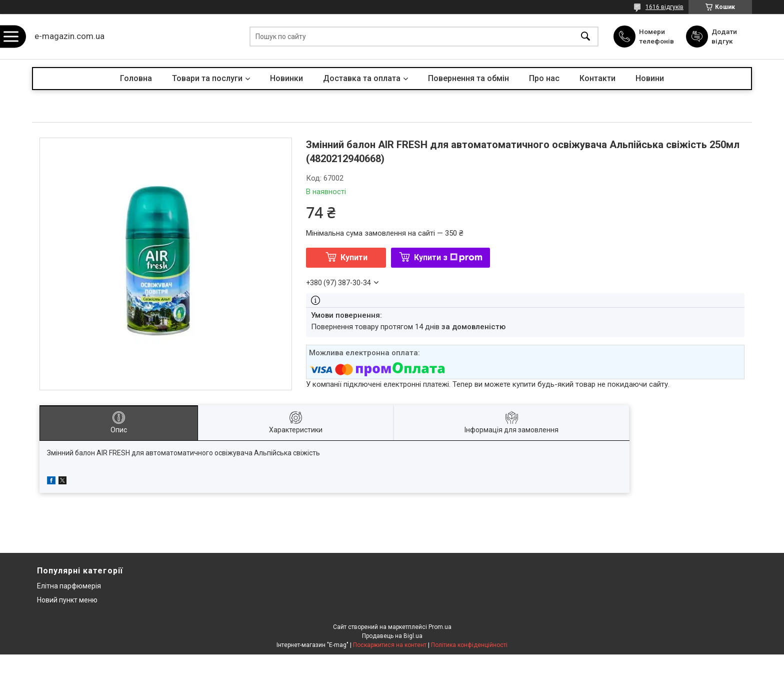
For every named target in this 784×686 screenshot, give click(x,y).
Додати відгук (725, 36)
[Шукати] (585, 37)
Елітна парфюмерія (69, 586)
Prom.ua (440, 627)
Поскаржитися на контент (390, 645)
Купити (354, 257)
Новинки (286, 78)
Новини (650, 78)
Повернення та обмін (468, 78)
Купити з (448, 257)
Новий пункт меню (67, 600)
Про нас (544, 78)
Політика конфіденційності (469, 645)
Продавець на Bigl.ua (392, 636)
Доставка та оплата (362, 78)
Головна (136, 78)
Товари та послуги (207, 78)
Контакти (597, 78)
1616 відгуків (664, 7)
